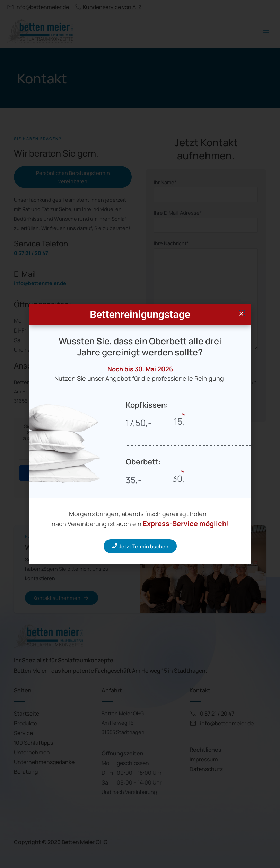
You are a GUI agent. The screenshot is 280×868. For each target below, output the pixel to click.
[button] (241, 314)
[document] (140, 434)
